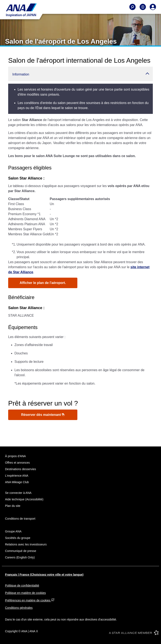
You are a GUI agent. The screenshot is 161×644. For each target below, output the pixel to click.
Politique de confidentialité (22, 585)
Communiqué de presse (21, 551)
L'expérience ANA (17, 476)
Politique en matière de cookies (25, 593)
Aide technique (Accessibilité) (24, 499)
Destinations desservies (21, 469)
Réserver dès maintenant (43, 415)
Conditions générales (19, 608)
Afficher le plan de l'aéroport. (43, 283)
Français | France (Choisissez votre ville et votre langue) (44, 575)
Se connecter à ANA (18, 493)
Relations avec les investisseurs (26, 544)
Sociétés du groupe (18, 538)
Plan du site (13, 506)
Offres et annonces (17, 463)
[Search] (132, 7)
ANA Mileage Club (17, 482)
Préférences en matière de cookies (30, 600)
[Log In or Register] (153, 7)
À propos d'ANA (15, 456)
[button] (80, 74)
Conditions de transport (20, 519)
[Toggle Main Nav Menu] (143, 7)
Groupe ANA (13, 531)
